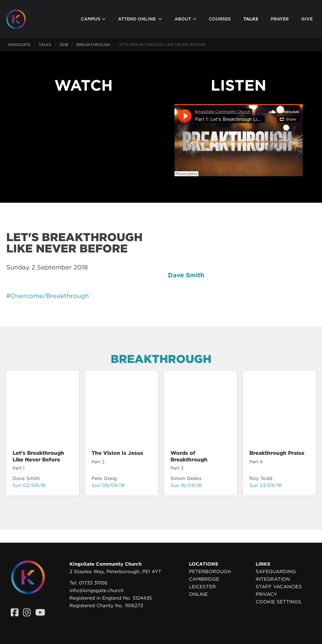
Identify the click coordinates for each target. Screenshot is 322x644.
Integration (273, 579)
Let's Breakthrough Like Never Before (38, 456)
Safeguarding (276, 572)
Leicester (202, 587)
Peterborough (210, 572)
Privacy (266, 594)
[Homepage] (21, 19)
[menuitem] (93, 19)
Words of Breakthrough (189, 456)
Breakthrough (93, 45)
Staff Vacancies (279, 587)
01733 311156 (93, 583)
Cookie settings (278, 602)
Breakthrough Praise (277, 453)
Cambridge (204, 579)
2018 (64, 45)
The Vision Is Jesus (117, 453)
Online (198, 594)
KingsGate (19, 45)
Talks (45, 45)
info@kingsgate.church (97, 590)
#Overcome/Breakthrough (47, 296)
